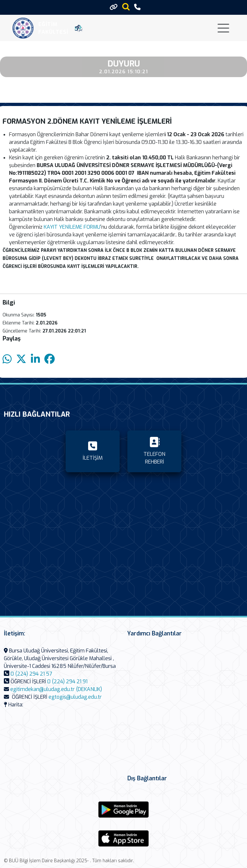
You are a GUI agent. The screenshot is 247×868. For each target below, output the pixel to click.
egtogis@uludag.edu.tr (75, 697)
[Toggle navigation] (223, 28)
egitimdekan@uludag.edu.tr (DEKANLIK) (56, 689)
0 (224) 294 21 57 (31, 674)
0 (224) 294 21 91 (67, 682)
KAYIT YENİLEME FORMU (71, 227)
